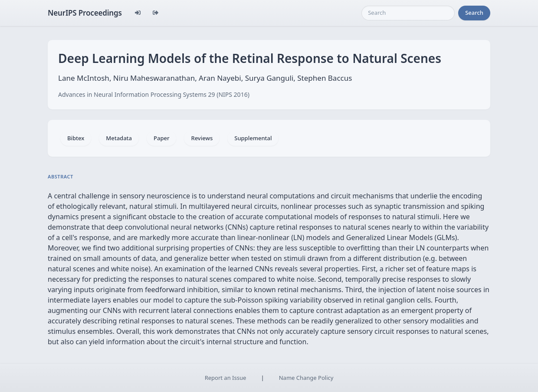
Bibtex (76, 138)
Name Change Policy (306, 378)
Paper (161, 138)
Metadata (119, 138)
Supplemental (253, 138)
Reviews (202, 138)
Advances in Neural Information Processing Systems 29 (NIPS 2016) (154, 94)
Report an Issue (226, 378)
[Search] (408, 13)
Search (474, 13)
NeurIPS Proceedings (85, 13)
